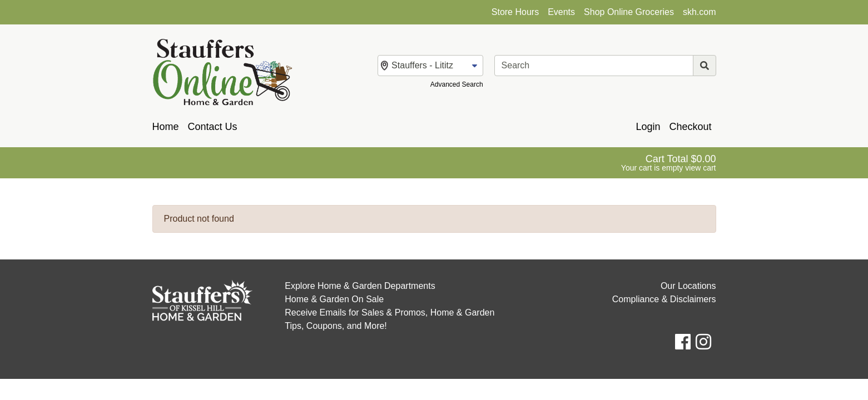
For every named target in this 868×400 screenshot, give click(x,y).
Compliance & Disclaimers (664, 299)
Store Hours (515, 12)
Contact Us (213, 127)
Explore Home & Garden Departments (360, 286)
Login (648, 127)
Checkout (690, 127)
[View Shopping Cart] (669, 163)
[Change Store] (430, 66)
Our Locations (688, 286)
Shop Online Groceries (629, 12)
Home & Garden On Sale (334, 299)
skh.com (700, 12)
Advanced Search (457, 84)
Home (166, 127)
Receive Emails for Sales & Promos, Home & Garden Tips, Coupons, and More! (390, 319)
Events (561, 12)
